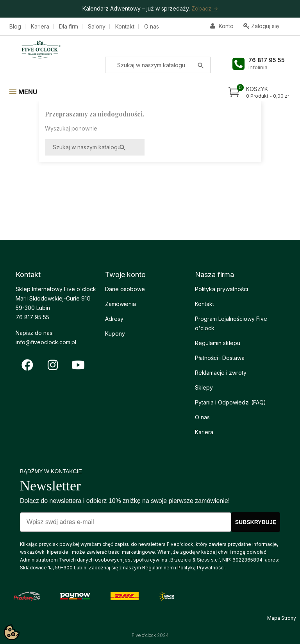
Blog (15, 27)
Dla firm (69, 27)
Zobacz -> (205, 8)
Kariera (40, 27)
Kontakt (125, 27)
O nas (152, 27)
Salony (97, 27)
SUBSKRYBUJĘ (256, 522)
